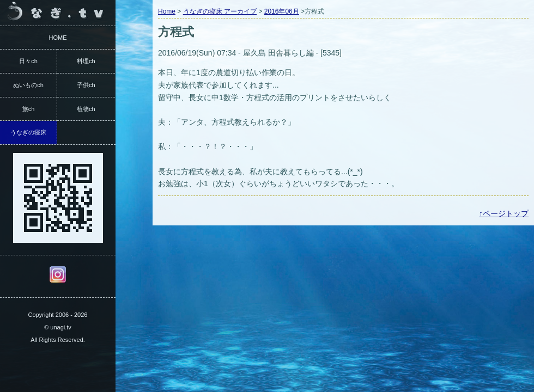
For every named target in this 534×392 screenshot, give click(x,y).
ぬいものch (28, 85)
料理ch (86, 61)
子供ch (86, 85)
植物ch (86, 109)
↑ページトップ (504, 213)
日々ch (28, 61)
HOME (58, 38)
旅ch (29, 109)
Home (167, 11)
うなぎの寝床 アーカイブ (220, 11)
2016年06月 (282, 11)
